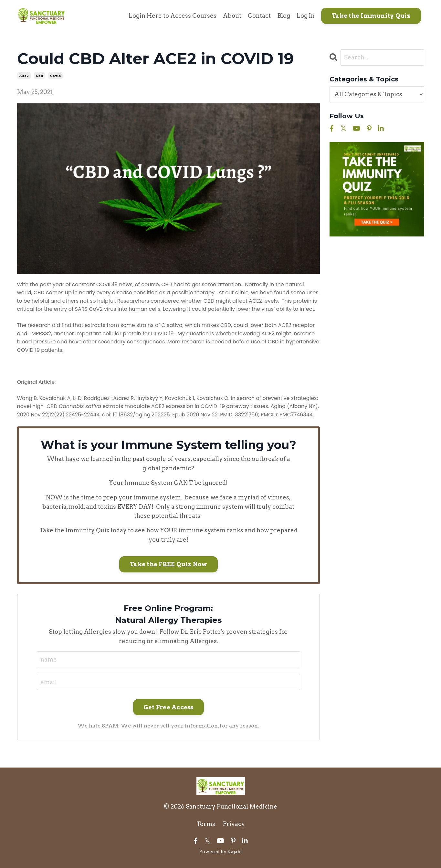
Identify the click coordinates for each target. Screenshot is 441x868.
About (232, 16)
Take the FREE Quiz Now (168, 564)
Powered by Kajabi (221, 852)
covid (55, 76)
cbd (39, 76)
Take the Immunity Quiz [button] (371, 16)
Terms (206, 824)
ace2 (24, 76)
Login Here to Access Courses (173, 16)
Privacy (234, 824)
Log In (306, 16)
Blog (284, 16)
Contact (259, 16)
